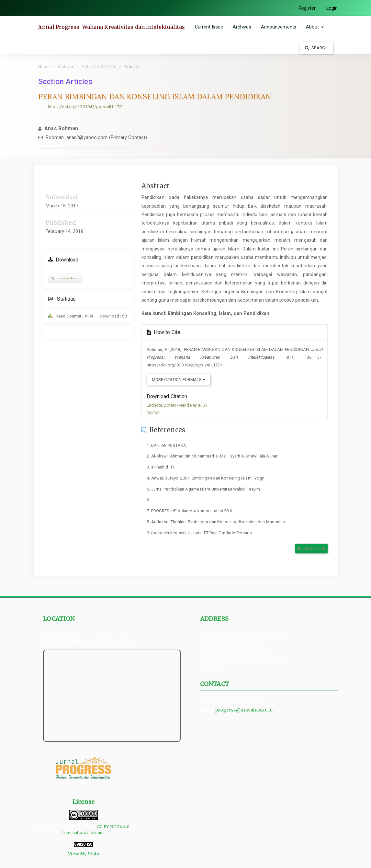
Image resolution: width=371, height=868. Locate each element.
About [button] (315, 27)
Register (307, 8)
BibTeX (153, 413)
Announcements (279, 27)
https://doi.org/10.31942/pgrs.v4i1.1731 (86, 107)
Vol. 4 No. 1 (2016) (99, 67)
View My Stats (83, 854)
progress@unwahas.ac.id (244, 710)
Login (332, 8)
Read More (311, 549)
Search (316, 48)
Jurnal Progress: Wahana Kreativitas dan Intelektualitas (112, 27)
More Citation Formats (179, 380)
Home (44, 67)
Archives (242, 27)
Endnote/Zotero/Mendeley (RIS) (177, 405)
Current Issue (209, 27)
